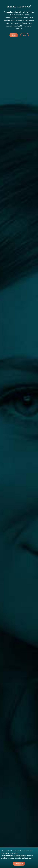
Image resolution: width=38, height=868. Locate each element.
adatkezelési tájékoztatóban (15, 856)
